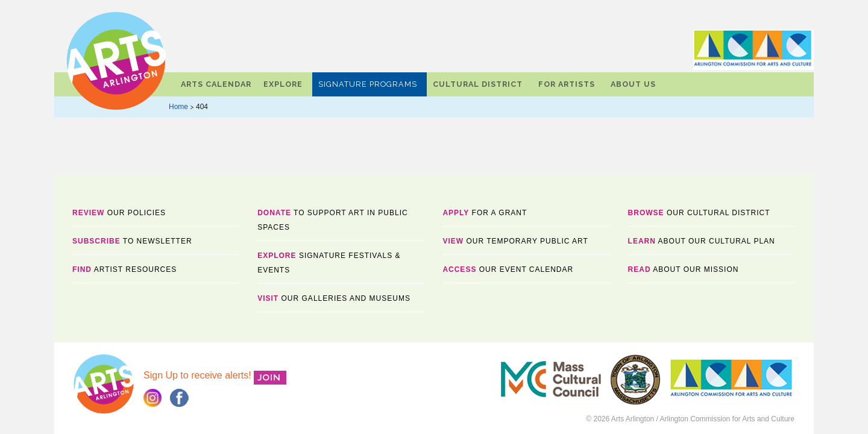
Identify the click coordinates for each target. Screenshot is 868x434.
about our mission (684, 269)
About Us (633, 84)
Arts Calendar (216, 84)
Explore (283, 84)
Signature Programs (368, 84)
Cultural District (478, 84)
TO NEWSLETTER (132, 241)
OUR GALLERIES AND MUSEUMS (334, 298)
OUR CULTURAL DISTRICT (699, 213)
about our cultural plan (702, 241)
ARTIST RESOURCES (124, 269)
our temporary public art (515, 241)
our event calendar (508, 269)
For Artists (567, 84)
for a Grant (485, 213)
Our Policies (119, 213)
